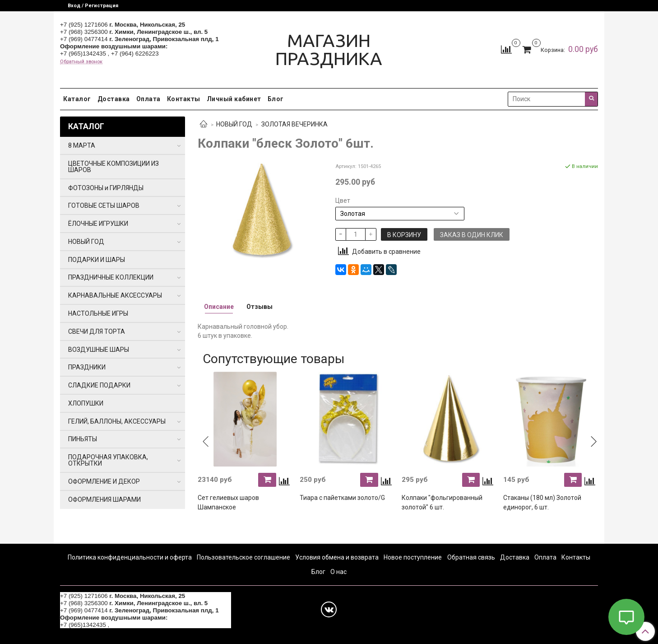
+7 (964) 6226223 (135, 54)
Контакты (184, 99)
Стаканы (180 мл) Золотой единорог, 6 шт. (542, 502)
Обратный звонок (81, 62)
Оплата (148, 99)
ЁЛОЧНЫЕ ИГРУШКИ (98, 224)
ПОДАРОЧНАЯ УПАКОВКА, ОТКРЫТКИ (108, 460)
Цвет (343, 201)
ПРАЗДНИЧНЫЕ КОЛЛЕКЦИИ (111, 277)
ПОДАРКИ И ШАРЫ (97, 260)
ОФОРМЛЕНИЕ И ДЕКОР (104, 481)
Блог (276, 99)
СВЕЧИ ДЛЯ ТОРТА (97, 331)
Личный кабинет (234, 99)
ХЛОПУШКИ (86, 403)
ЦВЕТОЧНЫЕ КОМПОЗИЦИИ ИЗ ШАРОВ (114, 167)
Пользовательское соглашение (243, 557)
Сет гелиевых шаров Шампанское (228, 502)
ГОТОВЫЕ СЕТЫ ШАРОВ (104, 205)
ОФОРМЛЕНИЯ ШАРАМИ (104, 499)
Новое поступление (413, 557)
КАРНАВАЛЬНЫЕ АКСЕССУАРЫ (115, 295)
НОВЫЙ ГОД (234, 124)
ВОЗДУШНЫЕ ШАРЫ (99, 350)
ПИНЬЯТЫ (83, 439)
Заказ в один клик (472, 235)
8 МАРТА (82, 145)
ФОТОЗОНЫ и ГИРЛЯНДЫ (106, 188)
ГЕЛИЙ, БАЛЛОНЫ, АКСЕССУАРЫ (117, 421)
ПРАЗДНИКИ (87, 367)
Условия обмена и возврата (337, 557)
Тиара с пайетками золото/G (342, 498)
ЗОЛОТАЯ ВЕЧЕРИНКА (294, 124)
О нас (338, 572)
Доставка (114, 99)
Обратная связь (471, 557)
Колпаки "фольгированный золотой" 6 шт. (442, 502)
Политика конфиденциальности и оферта (130, 557)
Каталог (77, 99)
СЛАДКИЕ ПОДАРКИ (99, 385)
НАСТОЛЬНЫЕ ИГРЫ (98, 313)
